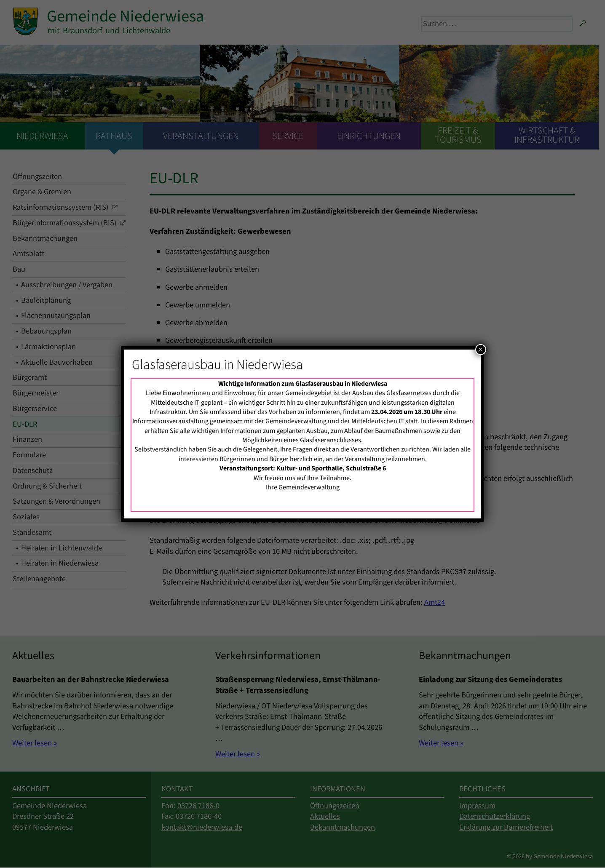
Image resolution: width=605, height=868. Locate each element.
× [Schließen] (481, 350)
